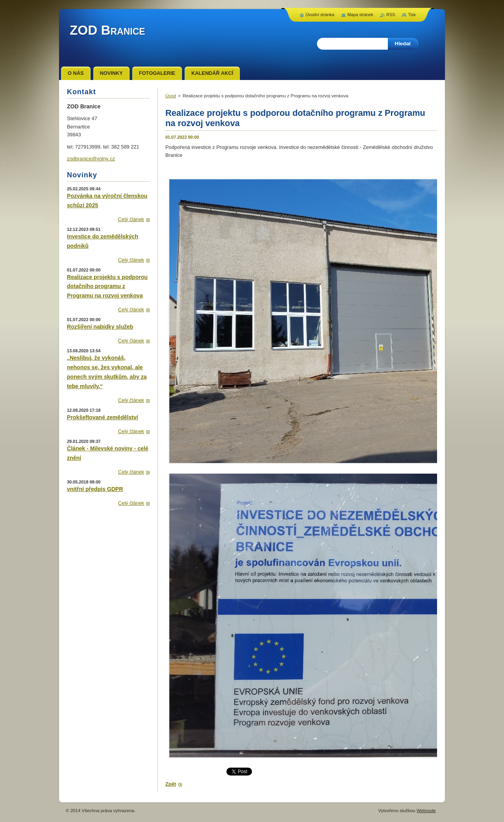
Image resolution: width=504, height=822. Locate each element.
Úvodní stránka (320, 15)
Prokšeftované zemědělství (103, 417)
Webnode (426, 811)
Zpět (171, 784)
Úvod (171, 96)
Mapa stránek (360, 15)
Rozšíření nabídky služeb (100, 327)
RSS (391, 15)
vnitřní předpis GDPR (95, 489)
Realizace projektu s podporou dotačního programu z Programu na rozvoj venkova (107, 286)
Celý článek (131, 219)
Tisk (412, 15)
